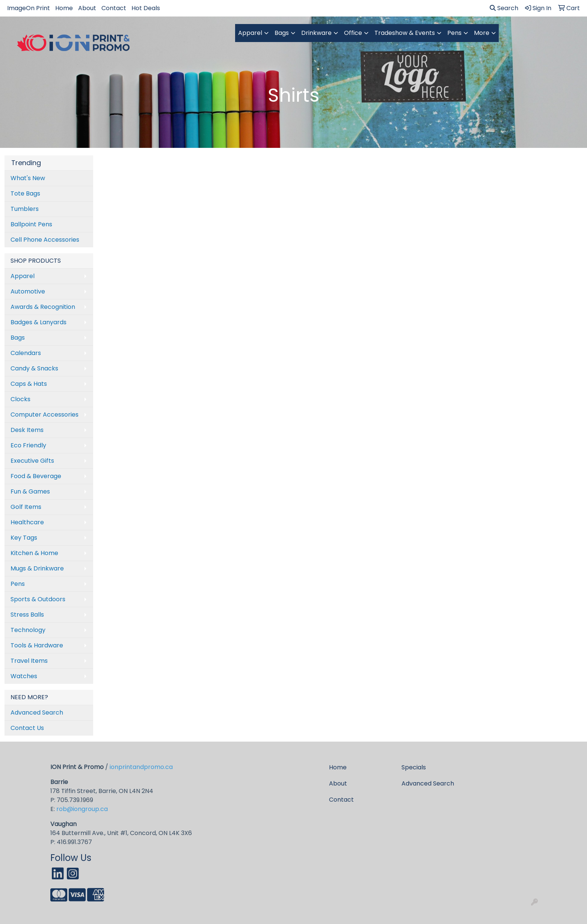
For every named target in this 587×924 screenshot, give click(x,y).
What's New (28, 178)
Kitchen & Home (34, 553)
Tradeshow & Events (405, 33)
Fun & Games (30, 491)
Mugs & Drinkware (37, 568)
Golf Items (26, 507)
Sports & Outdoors (38, 599)
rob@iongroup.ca (82, 809)
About (87, 8)
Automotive (28, 291)
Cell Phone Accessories (45, 240)
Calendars (26, 353)
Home (64, 8)
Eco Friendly (28, 445)
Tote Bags (25, 193)
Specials (414, 767)
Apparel (250, 33)
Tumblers (25, 209)
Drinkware (316, 33)
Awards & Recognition (43, 307)
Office (353, 33)
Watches (24, 676)
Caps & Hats (29, 384)
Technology (28, 630)
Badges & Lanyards (38, 322)
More (482, 33)
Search (504, 8)
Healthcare (27, 522)
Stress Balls (27, 615)
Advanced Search (37, 713)
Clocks (20, 399)
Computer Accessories (45, 415)
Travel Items (29, 661)
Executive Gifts (32, 461)
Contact (114, 8)
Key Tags (24, 538)
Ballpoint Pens (31, 224)
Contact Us (27, 728)
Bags (282, 33)
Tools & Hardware (37, 645)
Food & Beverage (36, 476)
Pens (454, 33)
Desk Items (27, 430)
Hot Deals (146, 8)
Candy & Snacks (34, 368)
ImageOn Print (29, 8)
